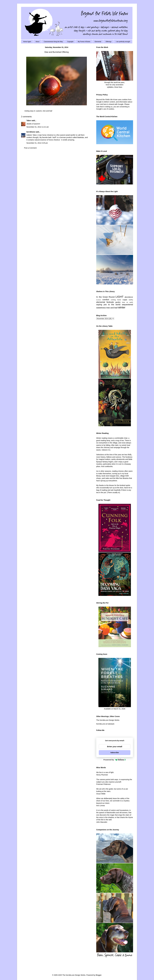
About (37, 42)
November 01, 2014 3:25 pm (37, 143)
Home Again (27, 42)
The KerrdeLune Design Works (108, 720)
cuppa (125, 300)
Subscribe (115, 753)
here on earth (127, 302)
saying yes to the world (108, 305)
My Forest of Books (84, 42)
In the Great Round (105, 297)
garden (118, 302)
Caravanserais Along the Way (53, 42)
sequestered (127, 305)
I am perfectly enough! (123, 42)
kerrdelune (31, 132)
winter (122, 307)
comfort (106, 300)
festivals (110, 302)
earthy (131, 300)
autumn (39, 111)
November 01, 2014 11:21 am (38, 127)
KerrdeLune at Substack (105, 724)
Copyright (70, 42)
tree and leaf (48, 111)
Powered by (115, 760)
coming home (116, 300)
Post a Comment (30, 148)
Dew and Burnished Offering (57, 52)
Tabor (29, 121)
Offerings (108, 42)
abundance (129, 297)
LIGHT (119, 297)
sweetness (101, 308)
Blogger (98, 975)
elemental (101, 302)
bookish (99, 300)
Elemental (98, 42)
